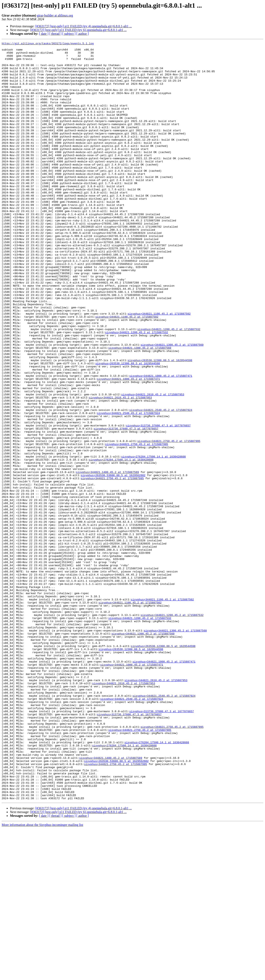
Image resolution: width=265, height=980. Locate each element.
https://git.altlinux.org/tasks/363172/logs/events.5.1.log (48, 44)
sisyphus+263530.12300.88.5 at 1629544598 (160, 424)
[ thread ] (55, 34)
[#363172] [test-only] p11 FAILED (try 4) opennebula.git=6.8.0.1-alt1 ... (84, 26)
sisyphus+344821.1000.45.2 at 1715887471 (161, 443)
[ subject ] (69, 34)
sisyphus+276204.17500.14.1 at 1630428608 (153, 540)
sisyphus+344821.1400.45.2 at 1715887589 (107, 558)
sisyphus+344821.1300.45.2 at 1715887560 (172, 406)
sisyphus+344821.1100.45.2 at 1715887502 (159, 368)
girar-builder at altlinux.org (55, 15)
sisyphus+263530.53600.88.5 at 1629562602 (113, 562)
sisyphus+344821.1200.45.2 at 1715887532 (169, 387)
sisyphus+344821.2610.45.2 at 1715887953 (153, 465)
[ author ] (83, 34)
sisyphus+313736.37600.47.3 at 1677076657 (158, 502)
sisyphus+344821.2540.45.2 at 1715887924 (161, 484)
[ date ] (44, 34)
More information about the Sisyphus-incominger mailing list (42, 976)
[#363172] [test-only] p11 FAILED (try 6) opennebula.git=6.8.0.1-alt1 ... (78, 30)
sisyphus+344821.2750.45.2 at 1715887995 (169, 521)
